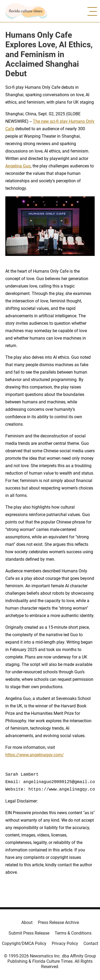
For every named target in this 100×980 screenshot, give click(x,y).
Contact (91, 943)
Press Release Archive (58, 922)
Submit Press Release (29, 933)
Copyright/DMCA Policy (24, 943)
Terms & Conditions (73, 933)
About (27, 922)
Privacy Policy (65, 943)
